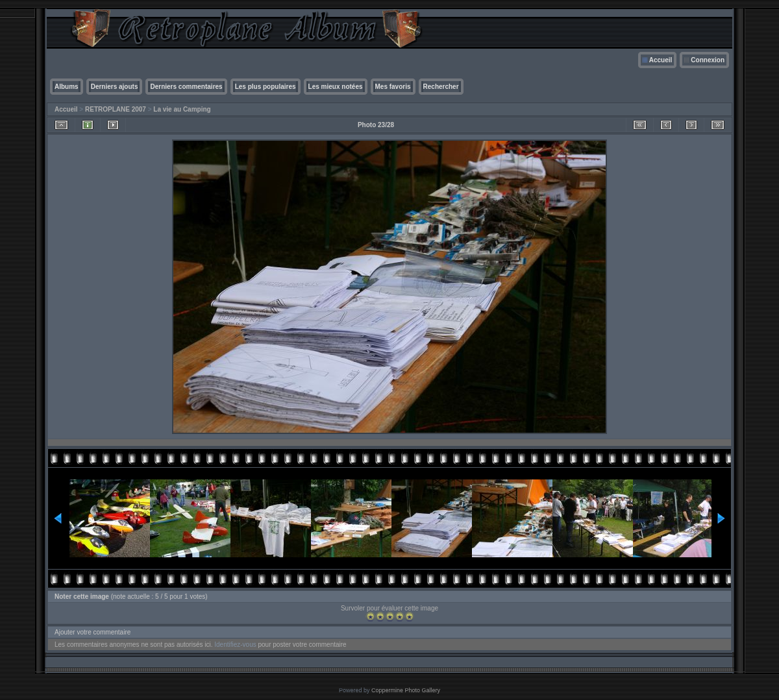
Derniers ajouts (115, 87)
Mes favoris (393, 87)
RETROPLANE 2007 (116, 109)
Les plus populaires (266, 87)
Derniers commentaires (186, 87)
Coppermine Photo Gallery (406, 690)
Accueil (661, 60)
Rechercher (441, 87)
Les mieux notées (336, 87)
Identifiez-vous (235, 645)
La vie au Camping (182, 109)
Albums (67, 87)
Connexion (708, 60)
